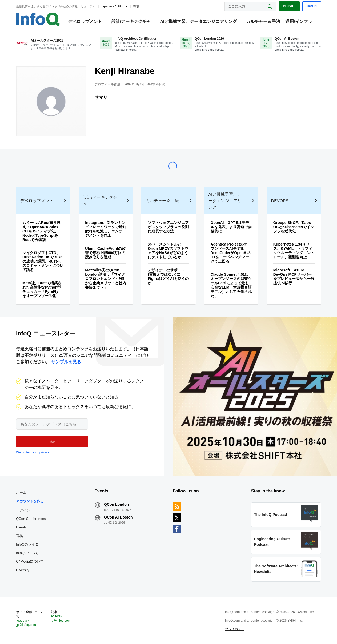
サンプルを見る (66, 362)
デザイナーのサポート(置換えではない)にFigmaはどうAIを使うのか (168, 276)
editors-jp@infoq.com (61, 618)
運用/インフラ (299, 21)
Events (21, 527)
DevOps (280, 201)
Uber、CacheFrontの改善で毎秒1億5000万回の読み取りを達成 (105, 253)
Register (289, 6)
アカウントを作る (30, 501)
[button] (52, 442)
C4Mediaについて (30, 561)
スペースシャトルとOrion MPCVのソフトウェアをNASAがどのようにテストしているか (168, 251)
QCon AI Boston (118, 517)
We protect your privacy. (33, 452)
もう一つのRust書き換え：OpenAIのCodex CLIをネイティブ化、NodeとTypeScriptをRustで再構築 (41, 231)
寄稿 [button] (136, 6)
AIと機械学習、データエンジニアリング (198, 21)
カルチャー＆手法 (263, 21)
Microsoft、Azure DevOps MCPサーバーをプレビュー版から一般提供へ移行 (294, 276)
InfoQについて (27, 553)
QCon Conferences (31, 519)
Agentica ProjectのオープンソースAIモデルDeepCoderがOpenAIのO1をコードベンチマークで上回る (231, 253)
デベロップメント (85, 21)
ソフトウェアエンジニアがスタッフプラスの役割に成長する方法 (168, 227)
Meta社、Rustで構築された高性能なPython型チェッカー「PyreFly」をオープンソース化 (42, 289)
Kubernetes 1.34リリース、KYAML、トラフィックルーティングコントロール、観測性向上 (294, 251)
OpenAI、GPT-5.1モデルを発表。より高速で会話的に (231, 227)
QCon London (116, 504)
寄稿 (19, 536)
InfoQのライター (29, 544)
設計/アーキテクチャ (131, 21)
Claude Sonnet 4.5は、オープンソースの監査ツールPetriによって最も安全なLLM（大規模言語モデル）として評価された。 (231, 285)
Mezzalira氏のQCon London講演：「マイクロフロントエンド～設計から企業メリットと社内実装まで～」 (106, 279)
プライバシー (235, 629)
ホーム (21, 493)
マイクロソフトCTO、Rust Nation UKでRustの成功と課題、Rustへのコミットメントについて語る (43, 261)
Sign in (312, 6)
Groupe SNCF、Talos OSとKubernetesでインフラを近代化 (294, 227)
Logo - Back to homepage (38, 19)
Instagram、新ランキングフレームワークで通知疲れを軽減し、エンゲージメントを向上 (106, 229)
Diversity (23, 570)
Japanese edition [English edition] (113, 6)
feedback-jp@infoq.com (26, 623)
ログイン (23, 510)
